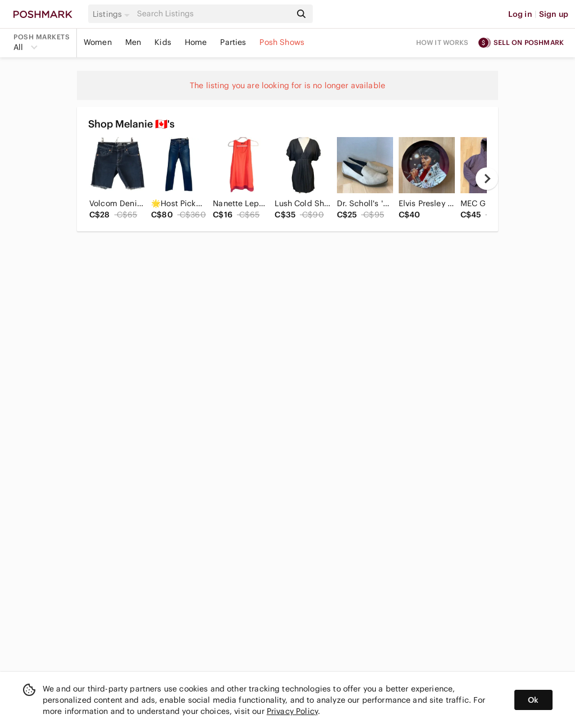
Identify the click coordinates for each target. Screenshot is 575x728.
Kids (163, 42)
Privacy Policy (292, 711)
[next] (487, 179)
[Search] (213, 14)
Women (98, 42)
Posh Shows (282, 42)
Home (196, 42)
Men (133, 42)
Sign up (554, 14)
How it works (442, 42)
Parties (233, 42)
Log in (520, 14)
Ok (533, 700)
